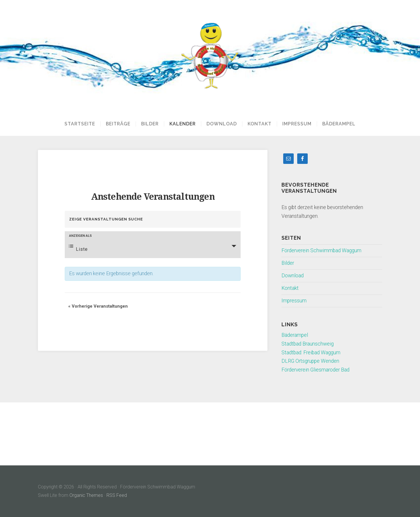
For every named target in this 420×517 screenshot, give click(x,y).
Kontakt (260, 124)
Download (222, 124)
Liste (78, 248)
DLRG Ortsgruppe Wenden (310, 361)
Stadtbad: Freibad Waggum (311, 353)
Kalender (183, 124)
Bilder (150, 124)
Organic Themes (86, 495)
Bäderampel (339, 124)
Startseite (80, 124)
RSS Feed (117, 495)
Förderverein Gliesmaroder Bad (315, 370)
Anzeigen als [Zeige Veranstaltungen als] (80, 236)
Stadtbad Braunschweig (308, 344)
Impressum (297, 124)
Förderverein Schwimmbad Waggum (321, 250)
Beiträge (118, 124)
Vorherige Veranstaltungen (98, 306)
